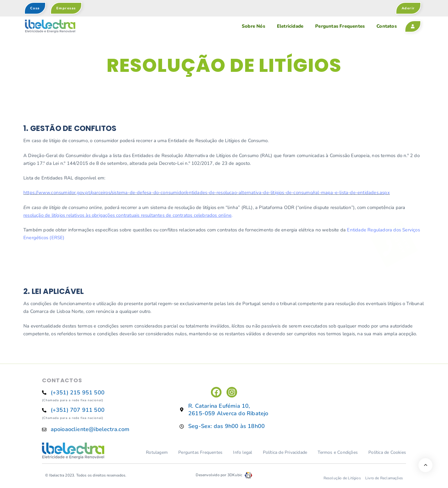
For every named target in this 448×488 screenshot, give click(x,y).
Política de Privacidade (285, 452)
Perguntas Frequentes (340, 26)
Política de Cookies (387, 452)
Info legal (243, 452)
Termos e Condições (338, 452)
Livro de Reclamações (384, 478)
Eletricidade (290, 26)
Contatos (387, 26)
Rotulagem (157, 452)
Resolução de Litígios (342, 478)
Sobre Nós (253, 26)
